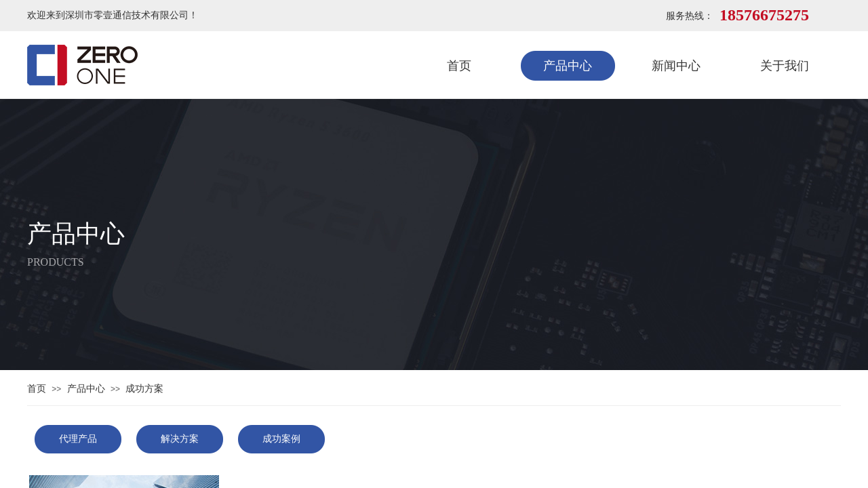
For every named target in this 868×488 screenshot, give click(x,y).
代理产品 (78, 439)
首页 (459, 66)
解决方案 (180, 439)
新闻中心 (676, 66)
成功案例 (281, 439)
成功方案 (144, 389)
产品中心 (568, 66)
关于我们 (785, 66)
